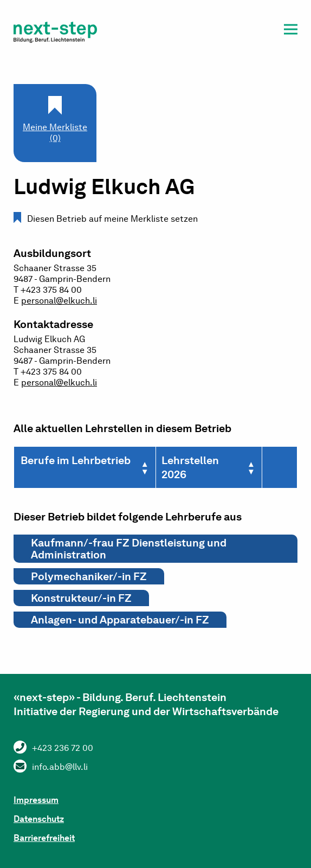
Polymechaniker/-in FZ (89, 576)
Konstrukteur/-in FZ (81, 598)
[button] (291, 31)
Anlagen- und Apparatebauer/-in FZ (120, 620)
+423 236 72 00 (63, 748)
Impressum (36, 800)
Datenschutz (39, 819)
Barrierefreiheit (44, 838)
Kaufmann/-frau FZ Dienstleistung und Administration (129, 549)
